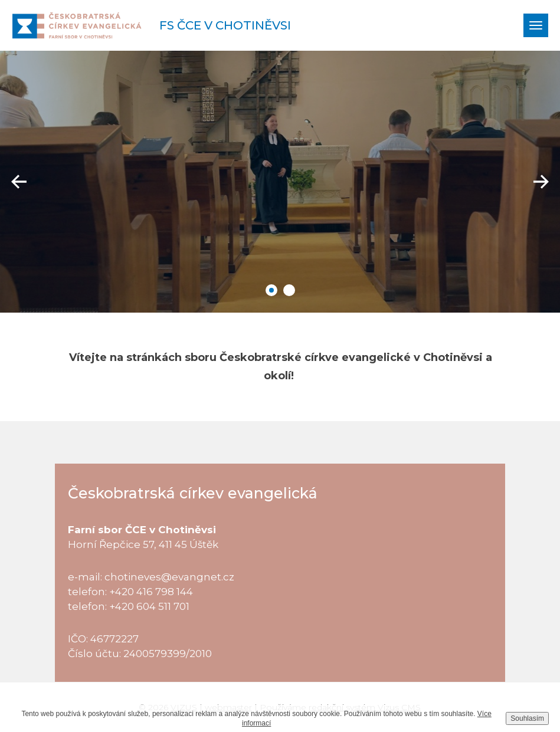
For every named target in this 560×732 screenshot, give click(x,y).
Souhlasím (527, 718)
